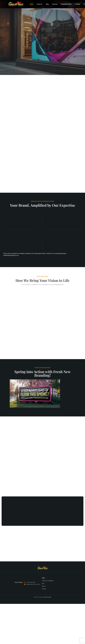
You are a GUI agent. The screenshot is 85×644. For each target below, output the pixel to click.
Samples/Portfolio (66, 4)
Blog (47, 4)
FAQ (43, 583)
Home (32, 4)
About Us (40, 4)
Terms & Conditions (48, 581)
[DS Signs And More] (16, 4)
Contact (78, 4)
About (44, 586)
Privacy (44, 589)
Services (55, 4)
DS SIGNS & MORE (47, 597)
